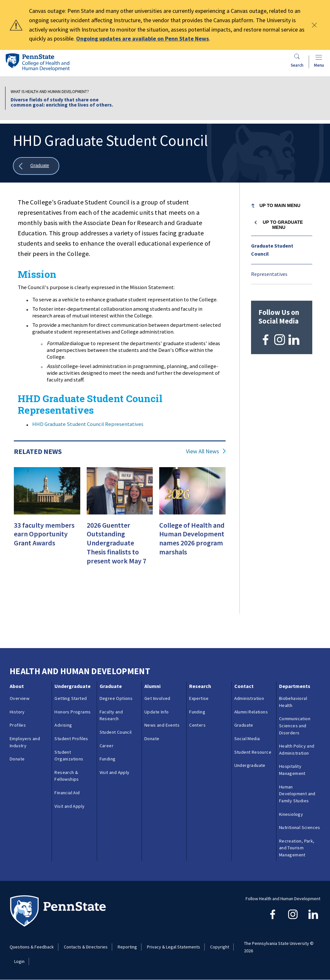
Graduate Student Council (272, 250)
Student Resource (253, 752)
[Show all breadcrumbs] (36, 166)
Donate (17, 759)
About (17, 686)
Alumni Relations (251, 712)
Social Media (247, 739)
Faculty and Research (111, 715)
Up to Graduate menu (283, 225)
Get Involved (157, 698)
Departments (295, 686)
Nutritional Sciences (300, 827)
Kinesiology (291, 814)
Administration (249, 698)
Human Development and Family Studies (297, 794)
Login (19, 961)
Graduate (111, 686)
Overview (19, 698)
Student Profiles (71, 739)
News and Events (162, 725)
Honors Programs (73, 712)
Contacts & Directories (86, 947)
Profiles (18, 725)
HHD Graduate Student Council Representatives (88, 424)
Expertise (199, 698)
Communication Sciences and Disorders (295, 726)
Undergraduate (73, 686)
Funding (108, 759)
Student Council (116, 732)
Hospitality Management (292, 770)
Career (107, 746)
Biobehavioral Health (293, 702)
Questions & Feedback (32, 947)
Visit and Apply (69, 806)
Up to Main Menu (280, 205)
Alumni (152, 686)
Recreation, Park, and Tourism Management (297, 848)
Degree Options (116, 698)
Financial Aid (67, 793)
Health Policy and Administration (297, 749)
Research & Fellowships (67, 776)
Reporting (127, 947)
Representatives (269, 274)
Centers (197, 725)
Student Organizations (69, 756)
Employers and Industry (25, 742)
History (17, 712)
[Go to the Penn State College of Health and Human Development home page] (37, 62)
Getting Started (71, 698)
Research (200, 686)
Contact (244, 686)
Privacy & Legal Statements (174, 947)
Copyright (220, 947)
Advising (63, 725)
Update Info (156, 712)
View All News (203, 451)
